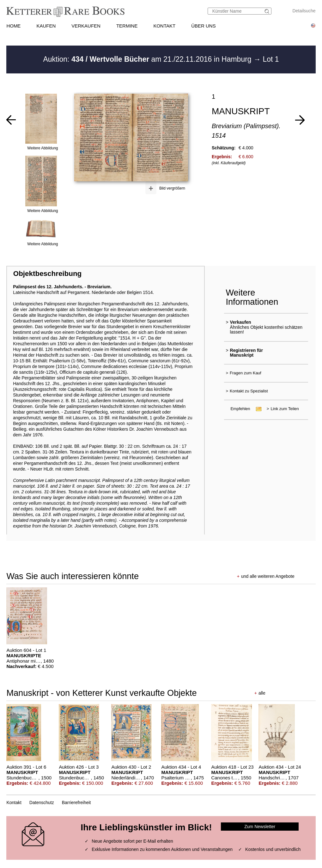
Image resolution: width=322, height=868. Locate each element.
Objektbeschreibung (47, 274)
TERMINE (127, 26)
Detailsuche (304, 11)
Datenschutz (42, 802)
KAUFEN (46, 26)
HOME (13, 26)
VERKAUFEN (86, 26)
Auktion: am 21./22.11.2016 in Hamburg (148, 59)
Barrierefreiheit (76, 802)
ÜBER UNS (204, 26)
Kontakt (14, 802)
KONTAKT (164, 26)
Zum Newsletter (260, 827)
